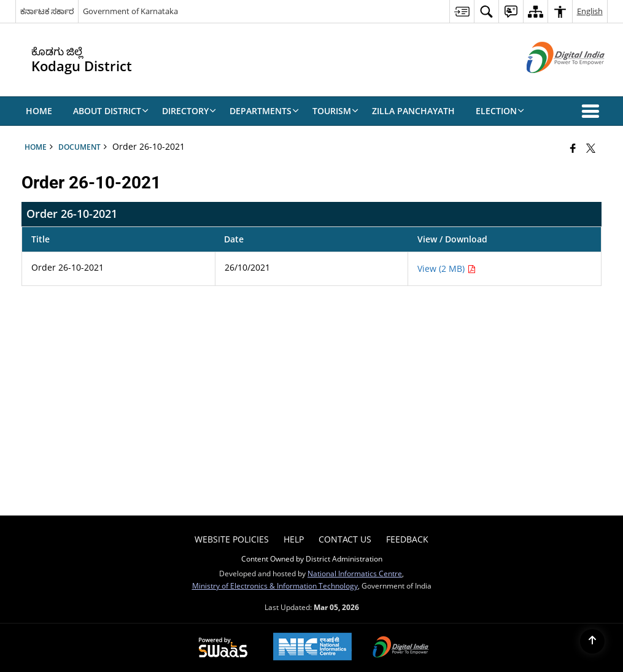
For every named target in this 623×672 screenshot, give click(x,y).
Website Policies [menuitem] (232, 539)
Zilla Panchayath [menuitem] (413, 111)
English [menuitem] (590, 11)
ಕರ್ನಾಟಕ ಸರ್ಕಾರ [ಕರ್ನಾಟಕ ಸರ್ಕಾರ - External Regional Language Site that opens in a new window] (47, 11)
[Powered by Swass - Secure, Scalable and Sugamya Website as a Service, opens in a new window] (223, 648)
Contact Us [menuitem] (345, 539)
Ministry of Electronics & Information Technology (275, 585)
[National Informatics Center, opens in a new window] (312, 648)
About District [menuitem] (111, 111)
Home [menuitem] (39, 111)
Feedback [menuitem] (407, 539)
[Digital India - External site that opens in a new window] (550, 83)
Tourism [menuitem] (335, 111)
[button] (593, 111)
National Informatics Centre (355, 573)
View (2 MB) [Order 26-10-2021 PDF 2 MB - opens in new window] (447, 268)
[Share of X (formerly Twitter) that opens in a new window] (591, 148)
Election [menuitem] (500, 111)
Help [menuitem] (294, 539)
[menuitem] (462, 11)
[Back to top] (592, 641)
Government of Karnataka (130, 11)
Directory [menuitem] (189, 111)
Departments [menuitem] (264, 111)
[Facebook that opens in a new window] (573, 148)
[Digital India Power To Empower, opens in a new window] (401, 648)
